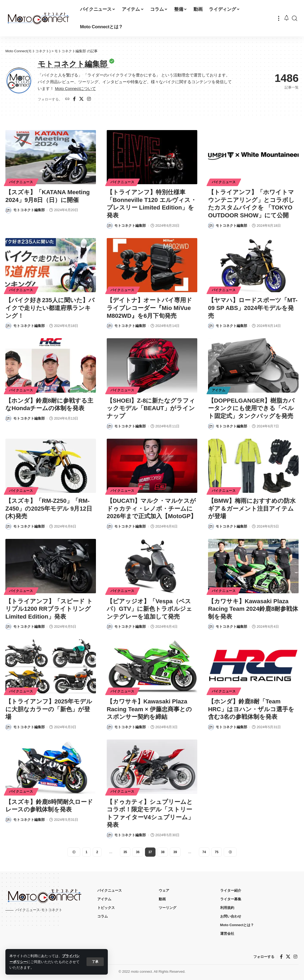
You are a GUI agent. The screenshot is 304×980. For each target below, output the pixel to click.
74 (204, 852)
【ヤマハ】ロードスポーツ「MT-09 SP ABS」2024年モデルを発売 (253, 308)
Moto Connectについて (75, 89)
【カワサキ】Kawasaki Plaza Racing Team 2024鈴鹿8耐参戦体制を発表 (253, 609)
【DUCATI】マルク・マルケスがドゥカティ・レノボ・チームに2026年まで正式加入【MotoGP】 (152, 508)
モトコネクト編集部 (29, 210)
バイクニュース (21, 182)
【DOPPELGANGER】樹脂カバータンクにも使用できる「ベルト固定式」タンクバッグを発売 (251, 408)
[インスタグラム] (89, 99)
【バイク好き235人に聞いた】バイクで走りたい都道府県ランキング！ (50, 308)
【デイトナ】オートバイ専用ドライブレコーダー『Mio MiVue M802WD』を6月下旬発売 (149, 308)
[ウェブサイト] (67, 99)
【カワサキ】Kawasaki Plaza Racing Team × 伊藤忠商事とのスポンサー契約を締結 (149, 709)
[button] (95, 962)
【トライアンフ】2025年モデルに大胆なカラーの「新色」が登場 (49, 709)
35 (125, 852)
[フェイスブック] (74, 99)
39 (175, 852)
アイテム (219, 390)
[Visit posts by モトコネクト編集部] (8, 210)
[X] (81, 99)
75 (217, 852)
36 (138, 852)
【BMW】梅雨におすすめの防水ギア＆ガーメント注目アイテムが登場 (252, 508)
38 (163, 852)
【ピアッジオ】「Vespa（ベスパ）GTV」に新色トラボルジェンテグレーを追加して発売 (149, 609)
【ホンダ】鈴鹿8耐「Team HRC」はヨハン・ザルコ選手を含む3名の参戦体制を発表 (251, 709)
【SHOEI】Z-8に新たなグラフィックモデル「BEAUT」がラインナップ (151, 408)
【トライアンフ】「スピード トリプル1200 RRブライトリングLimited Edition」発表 (49, 609)
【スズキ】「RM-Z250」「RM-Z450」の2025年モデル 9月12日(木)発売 (49, 508)
